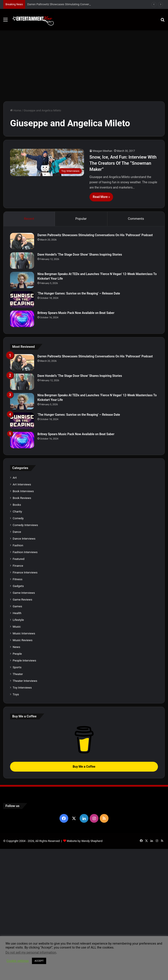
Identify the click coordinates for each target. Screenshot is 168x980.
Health (17, 613)
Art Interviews (22, 484)
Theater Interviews (25, 681)
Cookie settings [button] (18, 961)
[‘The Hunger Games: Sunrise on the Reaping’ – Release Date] (22, 299)
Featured (18, 559)
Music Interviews (24, 633)
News (16, 647)
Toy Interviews (22, 687)
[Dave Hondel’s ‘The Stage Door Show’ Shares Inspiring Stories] (22, 261)
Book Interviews (23, 491)
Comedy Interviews (25, 525)
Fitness (17, 579)
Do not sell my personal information (31, 952)
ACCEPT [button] (39, 961)
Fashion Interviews (25, 552)
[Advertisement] (84, 68)
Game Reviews (22, 599)
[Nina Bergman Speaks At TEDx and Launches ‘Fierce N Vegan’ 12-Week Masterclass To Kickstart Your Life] (22, 280)
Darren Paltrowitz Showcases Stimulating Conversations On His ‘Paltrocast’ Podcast (95, 235)
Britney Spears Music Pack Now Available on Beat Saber (76, 313)
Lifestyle (18, 620)
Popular (81, 219)
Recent (29, 219)
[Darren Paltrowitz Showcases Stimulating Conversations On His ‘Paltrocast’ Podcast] (22, 241)
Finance (18, 566)
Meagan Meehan (102, 151)
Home (16, 110)
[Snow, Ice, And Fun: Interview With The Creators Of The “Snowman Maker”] (47, 162)
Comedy (18, 518)
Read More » (101, 197)
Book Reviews (22, 498)
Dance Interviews (24, 538)
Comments (136, 219)
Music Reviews (23, 640)
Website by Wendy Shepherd (85, 841)
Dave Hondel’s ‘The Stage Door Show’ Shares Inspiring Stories (80, 255)
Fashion (18, 545)
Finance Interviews (25, 572)
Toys (16, 694)
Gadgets (18, 586)
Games (17, 606)
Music (17, 627)
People (17, 654)
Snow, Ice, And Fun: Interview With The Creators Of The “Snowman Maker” (123, 163)
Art (15, 478)
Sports (17, 667)
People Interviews (24, 660)
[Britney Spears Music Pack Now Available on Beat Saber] (22, 319)
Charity (17, 511)
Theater (18, 674)
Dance (17, 532)
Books (17, 505)
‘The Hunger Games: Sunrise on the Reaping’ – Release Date (79, 293)
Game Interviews (24, 593)
